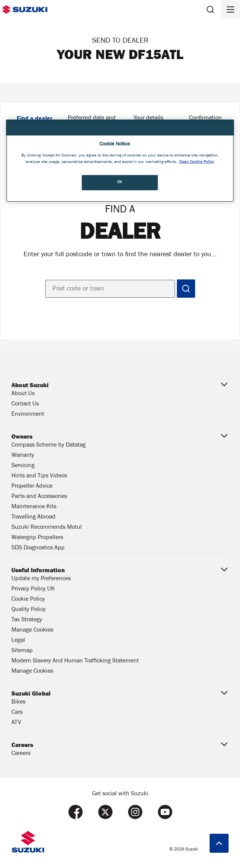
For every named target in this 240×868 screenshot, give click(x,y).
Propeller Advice (32, 487)
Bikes (18, 702)
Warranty (23, 456)
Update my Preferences (41, 579)
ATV (16, 723)
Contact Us (25, 404)
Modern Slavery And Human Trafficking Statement (75, 661)
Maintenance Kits (34, 507)
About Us (23, 394)
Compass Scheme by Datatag (48, 445)
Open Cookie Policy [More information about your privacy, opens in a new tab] (197, 162)
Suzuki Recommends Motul (47, 528)
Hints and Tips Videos (39, 476)
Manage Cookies (32, 630)
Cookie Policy (28, 600)
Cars (17, 713)
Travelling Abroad (33, 517)
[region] (120, 161)
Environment (28, 415)
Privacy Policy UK (33, 589)
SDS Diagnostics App (38, 548)
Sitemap (22, 651)
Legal (18, 641)
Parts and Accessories (39, 497)
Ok (120, 182)
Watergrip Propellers (37, 538)
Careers (21, 754)
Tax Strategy (27, 620)
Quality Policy (29, 610)
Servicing (23, 466)
